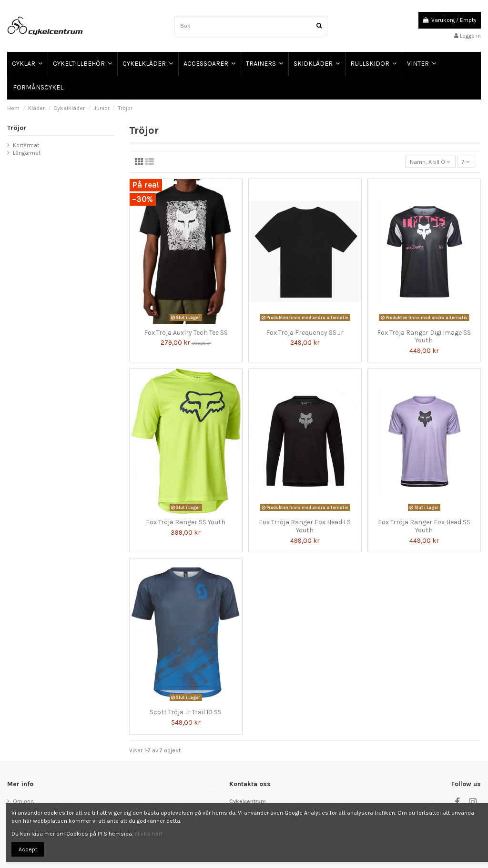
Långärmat (27, 153)
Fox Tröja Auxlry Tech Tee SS (186, 333)
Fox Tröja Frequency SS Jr (305, 333)
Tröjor (17, 128)
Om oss (23, 801)
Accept (28, 849)
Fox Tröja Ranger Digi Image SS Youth (424, 337)
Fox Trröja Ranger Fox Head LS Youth (305, 526)
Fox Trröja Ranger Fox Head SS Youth (424, 526)
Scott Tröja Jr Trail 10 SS (186, 712)
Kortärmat (26, 145)
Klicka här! (148, 834)
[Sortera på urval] (430, 162)
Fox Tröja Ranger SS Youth (186, 522)
